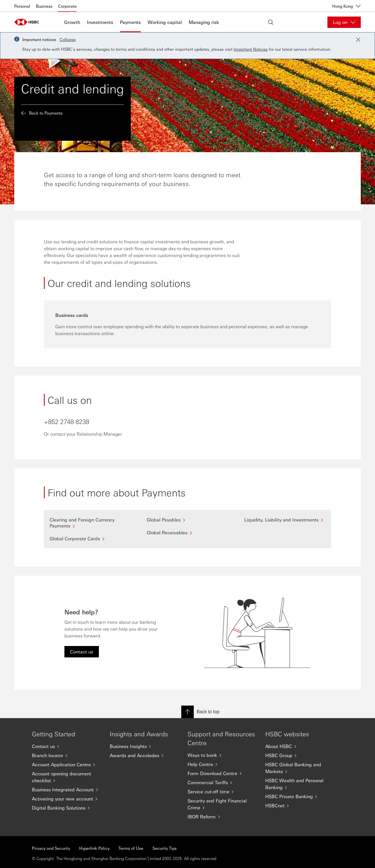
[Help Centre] (222, 764)
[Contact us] (66, 746)
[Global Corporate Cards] (90, 538)
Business (44, 6)
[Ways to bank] (222, 755)
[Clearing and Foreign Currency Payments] (90, 523)
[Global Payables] (187, 520)
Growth (72, 22)
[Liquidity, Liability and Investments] (285, 520)
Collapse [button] (68, 39)
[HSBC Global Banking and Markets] (300, 768)
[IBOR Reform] (222, 817)
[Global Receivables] (187, 532)
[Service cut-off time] (222, 792)
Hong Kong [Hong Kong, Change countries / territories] (347, 6)
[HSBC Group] (300, 755)
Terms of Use (131, 848)
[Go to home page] (28, 22)
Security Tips (165, 848)
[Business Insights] (144, 746)
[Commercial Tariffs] (222, 783)
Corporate (67, 6)
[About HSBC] (300, 746)
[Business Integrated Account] (66, 790)
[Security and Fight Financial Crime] (222, 804)
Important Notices (251, 49)
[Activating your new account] (66, 799)
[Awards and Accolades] (144, 755)
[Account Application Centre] (66, 765)
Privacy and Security (51, 848)
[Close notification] (358, 40)
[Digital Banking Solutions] (66, 808)
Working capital (165, 22)
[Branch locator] (66, 755)
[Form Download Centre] (222, 773)
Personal (22, 6)
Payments (130, 22)
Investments (100, 22)
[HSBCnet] (300, 806)
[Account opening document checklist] (66, 777)
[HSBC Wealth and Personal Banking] (300, 784)
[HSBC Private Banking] (300, 796)
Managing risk (204, 22)
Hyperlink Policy (94, 848)
